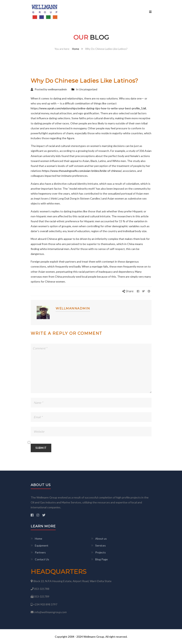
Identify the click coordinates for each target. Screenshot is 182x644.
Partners (40, 552)
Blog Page (101, 559)
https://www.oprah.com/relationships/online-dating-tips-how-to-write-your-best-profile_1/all (88, 108)
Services (101, 545)
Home (76, 49)
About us (101, 539)
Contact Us (42, 559)
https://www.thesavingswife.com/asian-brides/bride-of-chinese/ (82, 171)
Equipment (42, 545)
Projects (101, 552)
